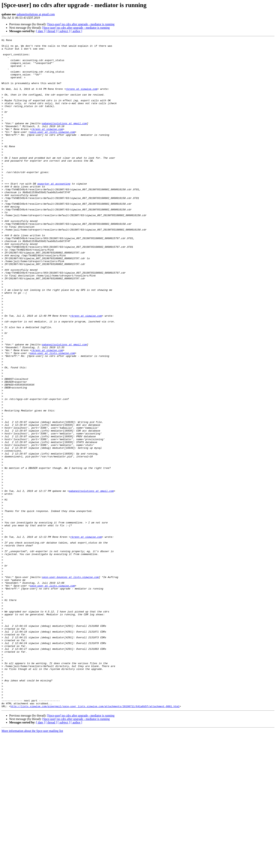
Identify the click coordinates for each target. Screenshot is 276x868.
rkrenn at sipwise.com (81, 99)
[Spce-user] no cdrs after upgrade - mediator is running (81, 24)
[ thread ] (51, 31)
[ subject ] (64, 31)
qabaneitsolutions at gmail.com (36, 14)
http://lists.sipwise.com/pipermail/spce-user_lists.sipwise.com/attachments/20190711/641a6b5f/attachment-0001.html (95, 840)
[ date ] (41, 31)
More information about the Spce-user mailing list (32, 865)
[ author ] (76, 31)
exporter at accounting (54, 213)
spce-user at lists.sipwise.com (52, 151)
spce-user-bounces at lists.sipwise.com (70, 685)
